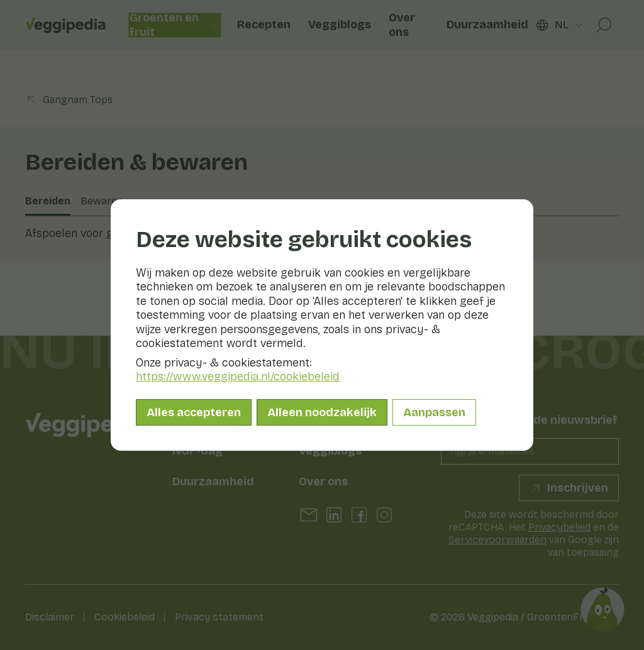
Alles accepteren (194, 412)
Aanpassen (434, 412)
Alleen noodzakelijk (322, 412)
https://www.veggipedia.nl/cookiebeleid (238, 377)
